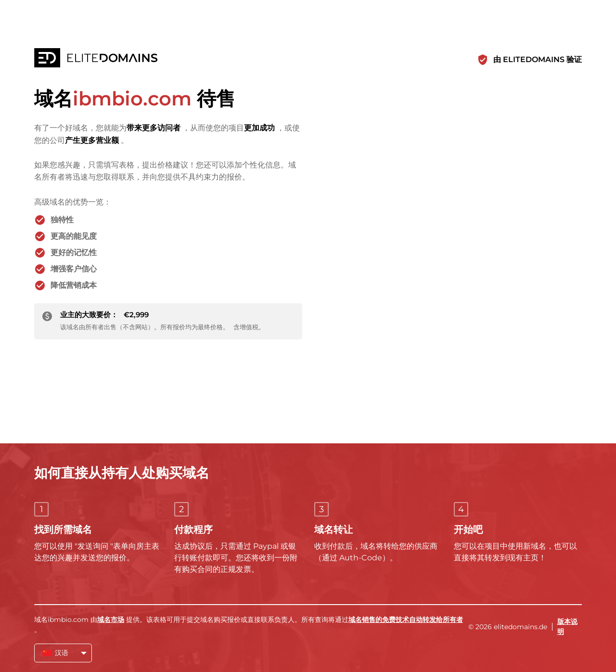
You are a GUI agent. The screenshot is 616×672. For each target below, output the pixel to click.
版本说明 (567, 627)
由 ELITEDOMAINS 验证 (538, 59)
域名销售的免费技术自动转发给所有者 (406, 620)
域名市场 (111, 620)
